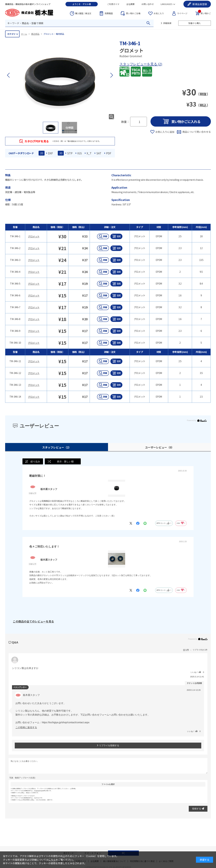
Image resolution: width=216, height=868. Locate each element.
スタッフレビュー (57, 447)
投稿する (198, 809)
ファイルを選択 (108, 784)
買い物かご (204, 13)
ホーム (24, 34)
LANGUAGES (166, 4)
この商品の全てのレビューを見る (33, 621)
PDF (109, 153)
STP (70, 153)
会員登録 (200, 4)
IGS (80, 153)
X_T (89, 153)
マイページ (182, 13)
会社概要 (130, 4)
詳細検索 (167, 23)
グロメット (34, 236)
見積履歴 (109, 13)
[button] (111, 75)
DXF (50, 153)
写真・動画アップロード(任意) (22, 778)
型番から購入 (195, 23)
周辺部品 (35, 34)
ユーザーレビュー (160, 447)
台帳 (133, 13)
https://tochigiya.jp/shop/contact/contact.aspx (66, 722)
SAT (99, 153)
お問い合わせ (148, 4)
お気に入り (159, 13)
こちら (52, 860)
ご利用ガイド (113, 4)
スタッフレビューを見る (139, 64)
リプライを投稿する (108, 746)
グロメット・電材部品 (54, 34)
